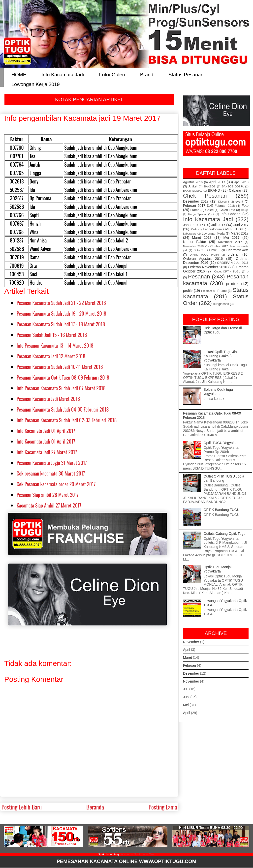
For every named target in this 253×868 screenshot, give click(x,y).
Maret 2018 (202, 238)
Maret (188, 658)
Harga (245, 210)
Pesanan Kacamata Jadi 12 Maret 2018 (51, 356)
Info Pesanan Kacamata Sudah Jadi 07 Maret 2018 (61, 388)
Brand (147, 74)
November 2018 (193, 246)
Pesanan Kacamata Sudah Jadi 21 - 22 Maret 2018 (61, 303)
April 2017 (217, 182)
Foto (245, 206)
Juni (186, 697)
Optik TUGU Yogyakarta (222, 443)
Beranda (95, 807)
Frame (195, 210)
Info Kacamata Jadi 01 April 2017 (46, 431)
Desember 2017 (196, 201)
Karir (194, 229)
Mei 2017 (232, 238)
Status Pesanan (186, 74)
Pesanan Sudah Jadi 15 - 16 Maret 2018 (52, 335)
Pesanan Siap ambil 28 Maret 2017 (48, 495)
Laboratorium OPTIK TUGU (223, 229)
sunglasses (221, 304)
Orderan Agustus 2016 (203, 259)
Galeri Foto (227, 210)
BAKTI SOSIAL (193, 191)
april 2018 (241, 182)
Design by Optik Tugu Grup (138, 854)
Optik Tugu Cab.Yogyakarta (229, 250)
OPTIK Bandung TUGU (222, 510)
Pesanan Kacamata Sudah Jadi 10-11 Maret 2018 (60, 367)
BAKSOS (210, 186)
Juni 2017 (241, 225)
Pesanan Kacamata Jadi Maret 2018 (48, 399)
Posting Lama (163, 807)
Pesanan (199, 277)
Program (206, 291)
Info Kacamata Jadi (63, 74)
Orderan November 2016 (207, 267)
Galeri (210, 210)
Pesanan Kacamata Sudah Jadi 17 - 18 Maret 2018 (61, 324)
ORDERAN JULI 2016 (233, 263)
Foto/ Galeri (112, 74)
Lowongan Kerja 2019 (36, 84)
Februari (190, 665)
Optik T (198, 250)
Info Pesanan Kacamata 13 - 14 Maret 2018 (55, 345)
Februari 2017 (194, 206)
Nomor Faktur (195, 242)
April (187, 650)
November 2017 (230, 242)
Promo (222, 291)
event (239, 202)
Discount (224, 202)
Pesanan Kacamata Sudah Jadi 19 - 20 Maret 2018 (61, 313)
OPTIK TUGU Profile (204, 255)
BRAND (214, 190)
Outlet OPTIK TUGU (227, 271)
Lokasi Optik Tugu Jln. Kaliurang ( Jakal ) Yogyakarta (221, 356)
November (191, 642)
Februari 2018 (225, 206)
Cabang (235, 190)
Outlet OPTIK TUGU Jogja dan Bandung (224, 478)
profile (188, 291)
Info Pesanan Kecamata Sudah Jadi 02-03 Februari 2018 (67, 420)
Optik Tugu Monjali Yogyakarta (218, 569)
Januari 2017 (193, 225)
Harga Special (197, 214)
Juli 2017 (218, 225)
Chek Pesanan (205, 196)
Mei (186, 705)
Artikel (193, 186)
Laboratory (190, 234)
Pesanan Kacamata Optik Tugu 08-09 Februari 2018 (63, 377)
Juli (186, 689)
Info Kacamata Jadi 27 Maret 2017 (47, 452)
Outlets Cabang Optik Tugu (225, 534)
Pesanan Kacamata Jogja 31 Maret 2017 (52, 463)
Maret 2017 (240, 233)
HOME (19, 74)
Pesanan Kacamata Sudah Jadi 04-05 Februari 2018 (63, 409)
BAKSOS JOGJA (233, 186)
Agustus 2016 (193, 182)
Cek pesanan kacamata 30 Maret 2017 (51, 473)
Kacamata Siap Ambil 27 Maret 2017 (49, 505)
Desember (191, 673)
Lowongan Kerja (213, 234)
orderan (233, 254)
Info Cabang (231, 214)
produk (232, 284)
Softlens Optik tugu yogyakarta (218, 392)
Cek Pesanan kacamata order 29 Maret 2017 (56, 484)
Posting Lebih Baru (22, 807)
